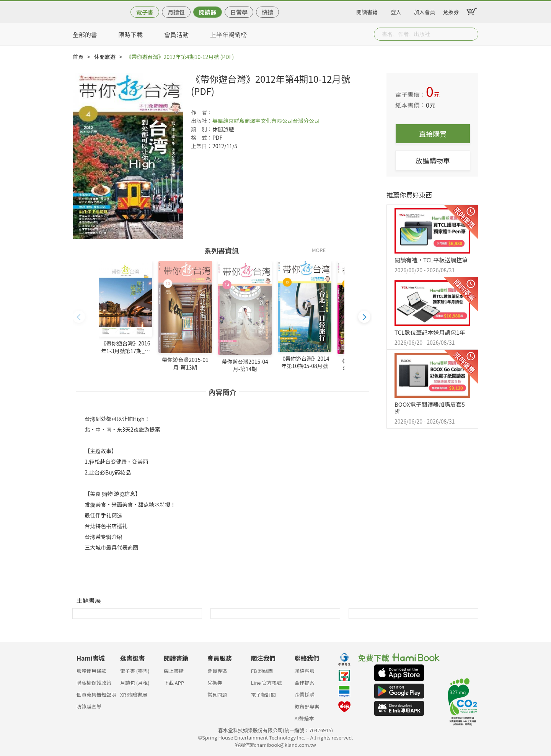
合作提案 (305, 683)
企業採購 (305, 695)
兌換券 (451, 11)
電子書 (145, 12)
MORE (319, 250)
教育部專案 (307, 706)
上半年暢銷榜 (228, 34)
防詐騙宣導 (89, 706)
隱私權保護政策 (94, 683)
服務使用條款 (91, 671)
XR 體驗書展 (134, 695)
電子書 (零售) (135, 671)
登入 (396, 11)
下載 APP (174, 683)
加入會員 (425, 11)
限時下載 (130, 34)
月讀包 (176, 12)
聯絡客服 (305, 671)
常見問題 (217, 695)
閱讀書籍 (367, 11)
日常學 (239, 12)
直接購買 (433, 134)
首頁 (78, 57)
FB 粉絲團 (262, 671)
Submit (472, 34)
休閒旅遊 (105, 57)
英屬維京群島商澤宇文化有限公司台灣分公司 (266, 121)
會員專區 (217, 671)
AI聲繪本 (304, 718)
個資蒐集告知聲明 (96, 695)
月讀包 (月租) (135, 683)
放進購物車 (433, 160)
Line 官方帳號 (267, 683)
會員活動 (176, 34)
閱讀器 (208, 12)
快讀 (267, 12)
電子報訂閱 (263, 695)
